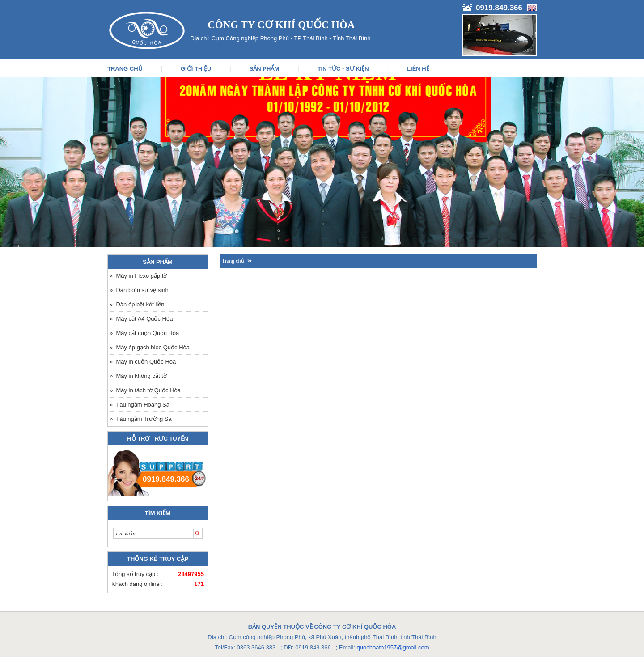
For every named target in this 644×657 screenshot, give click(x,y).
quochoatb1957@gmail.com (393, 647)
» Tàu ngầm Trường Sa (141, 419)
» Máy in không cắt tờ (138, 376)
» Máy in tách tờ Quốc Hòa (145, 390)
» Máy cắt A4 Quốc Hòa (141, 319)
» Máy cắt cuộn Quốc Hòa (144, 333)
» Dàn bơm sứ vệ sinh (139, 290)
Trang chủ (233, 261)
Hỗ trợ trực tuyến (158, 439)
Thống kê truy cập (158, 559)
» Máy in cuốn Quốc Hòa (143, 362)
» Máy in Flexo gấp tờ (138, 276)
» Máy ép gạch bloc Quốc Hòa (150, 347)
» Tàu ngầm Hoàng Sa (140, 405)
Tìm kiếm (158, 513)
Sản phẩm (158, 262)
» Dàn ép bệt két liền (137, 304)
